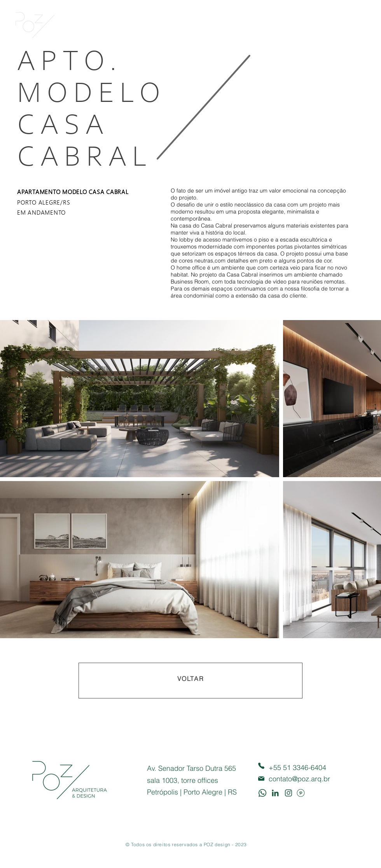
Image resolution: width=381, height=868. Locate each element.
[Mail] (261, 779)
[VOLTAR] (190, 681)
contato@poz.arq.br (299, 779)
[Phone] (261, 766)
